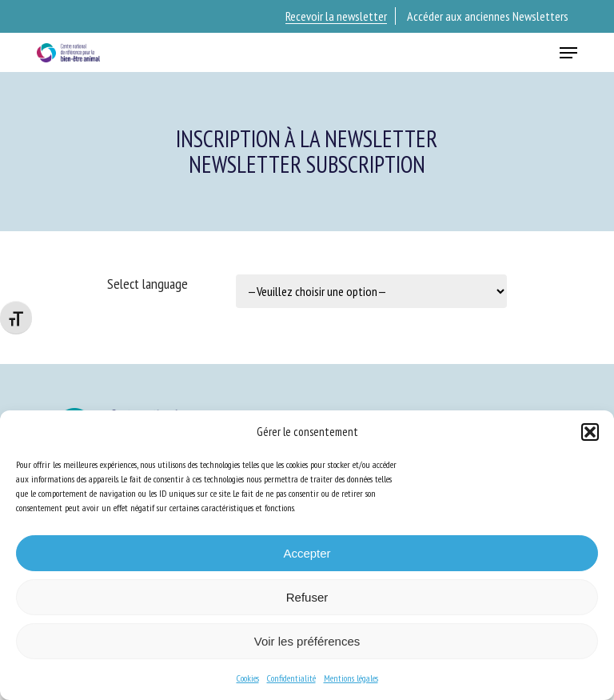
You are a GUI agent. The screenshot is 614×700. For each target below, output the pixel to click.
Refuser (307, 597)
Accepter (307, 553)
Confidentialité (291, 678)
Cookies (248, 678)
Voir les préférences (307, 641)
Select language (148, 284)
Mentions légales (351, 678)
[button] (590, 432)
